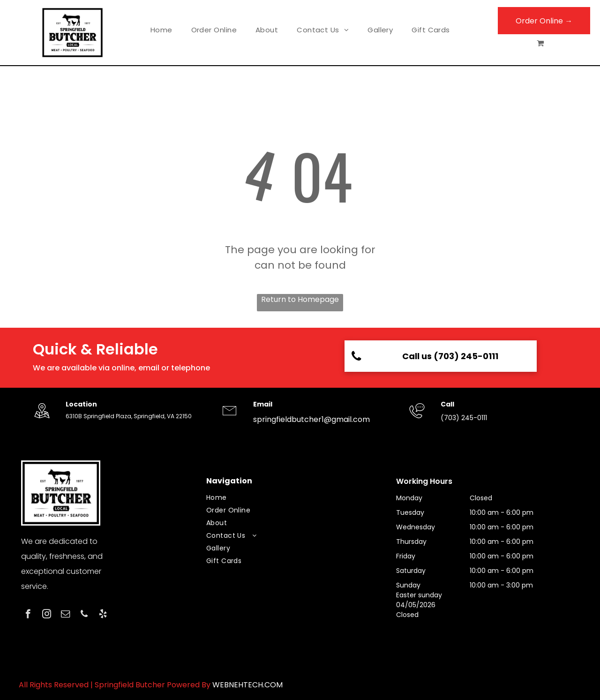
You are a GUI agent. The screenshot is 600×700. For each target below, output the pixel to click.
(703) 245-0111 (464, 418)
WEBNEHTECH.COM (247, 685)
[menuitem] (161, 30)
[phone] (84, 615)
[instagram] (47, 615)
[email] (65, 615)
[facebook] (28, 615)
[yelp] (103, 615)
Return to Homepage (300, 299)
